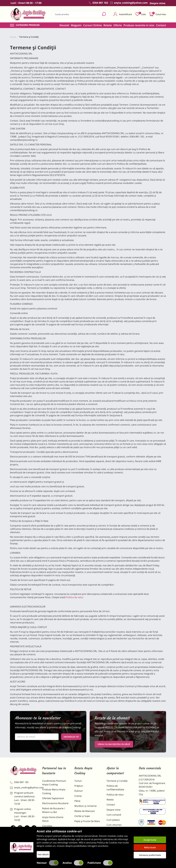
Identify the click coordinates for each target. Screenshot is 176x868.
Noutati (64, 25)
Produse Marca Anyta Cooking (54, 791)
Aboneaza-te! (71, 737)
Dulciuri (79, 791)
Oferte (118, 25)
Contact (161, 25)
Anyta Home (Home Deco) (53, 819)
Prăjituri (79, 786)
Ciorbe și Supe (82, 816)
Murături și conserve (86, 806)
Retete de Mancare (85, 811)
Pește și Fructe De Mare (87, 821)
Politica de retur (115, 795)
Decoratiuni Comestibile (55, 848)
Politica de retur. (75, 597)
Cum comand (114, 815)
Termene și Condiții (117, 781)
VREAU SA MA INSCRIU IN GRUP (114, 744)
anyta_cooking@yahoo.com (24, 788)
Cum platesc (113, 820)
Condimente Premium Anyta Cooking (54, 783)
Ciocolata (47, 826)
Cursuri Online (92, 25)
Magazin (76, 25)
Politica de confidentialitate (115, 788)
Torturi (78, 781)
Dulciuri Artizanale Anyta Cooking (55, 842)
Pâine (77, 801)
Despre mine (114, 810)
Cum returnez (114, 825)
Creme (78, 796)
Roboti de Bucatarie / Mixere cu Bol (54, 810)
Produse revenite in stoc (139, 25)
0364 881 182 (19, 782)
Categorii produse (28, 25)
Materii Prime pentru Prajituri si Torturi (53, 833)
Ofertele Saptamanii (53, 798)
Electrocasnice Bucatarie (55, 803)
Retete (108, 25)
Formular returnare (117, 830)
